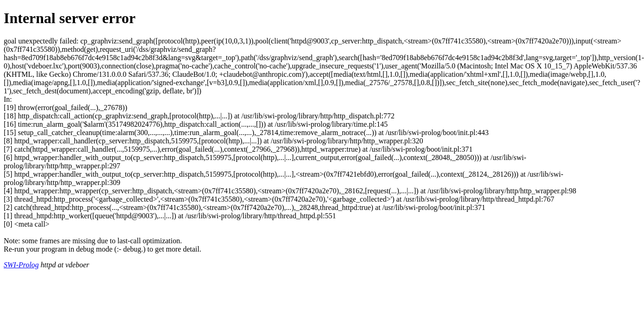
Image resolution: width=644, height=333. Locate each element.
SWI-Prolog (21, 265)
